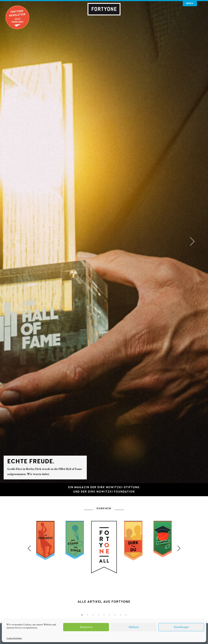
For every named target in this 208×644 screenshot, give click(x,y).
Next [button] (179, 548)
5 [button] (104, 615)
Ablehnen (134, 627)
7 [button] (115, 615)
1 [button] (82, 615)
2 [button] (88, 615)
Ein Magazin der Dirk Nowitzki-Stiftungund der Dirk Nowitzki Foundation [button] (104, 490)
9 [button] (126, 615)
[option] (104, 575)
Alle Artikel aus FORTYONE (104, 602)
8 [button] (120, 615)
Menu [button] (190, 3)
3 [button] (93, 615)
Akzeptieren (86, 627)
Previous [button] (29, 548)
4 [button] (99, 615)
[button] (16, 242)
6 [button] (109, 615)
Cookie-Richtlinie (14, 638)
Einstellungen (181, 627)
